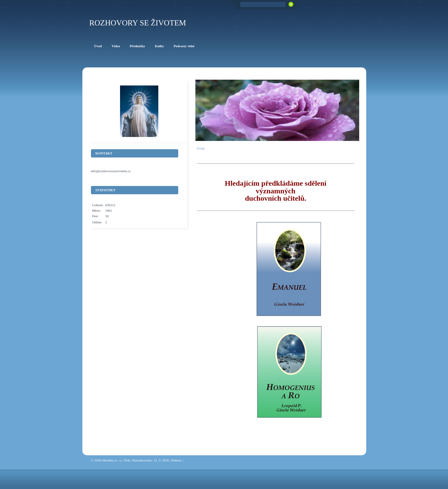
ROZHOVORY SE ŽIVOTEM (138, 23)
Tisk (127, 460)
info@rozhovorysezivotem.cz (111, 171)
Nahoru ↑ (177, 460)
